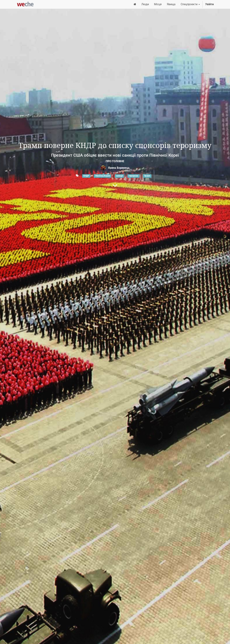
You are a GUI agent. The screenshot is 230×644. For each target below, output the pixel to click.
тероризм (133, 176)
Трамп (147, 176)
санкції (119, 176)
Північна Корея (103, 176)
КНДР (86, 176)
